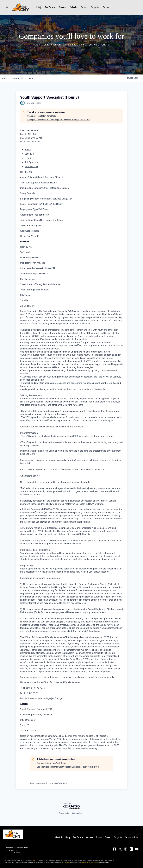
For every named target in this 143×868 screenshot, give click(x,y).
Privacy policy (64, 813)
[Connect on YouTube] (137, 849)
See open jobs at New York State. (42, 116)
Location (29, 158)
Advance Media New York (17, 848)
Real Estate (50, 7)
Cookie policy (77, 813)
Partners (107, 7)
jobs (5, 78)
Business (62, 7)
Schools (73, 7)
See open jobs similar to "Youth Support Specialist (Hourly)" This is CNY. (59, 120)
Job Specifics (31, 162)
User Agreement (66, 862)
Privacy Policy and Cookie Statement (90, 862)
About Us (59, 837)
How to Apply (31, 166)
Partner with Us (131, 837)
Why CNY (95, 7)
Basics (28, 150)
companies (17, 78)
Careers (84, 7)
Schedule (29, 154)
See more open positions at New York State (48, 783)
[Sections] (7, 7)
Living (39, 7)
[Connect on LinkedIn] (131, 849)
